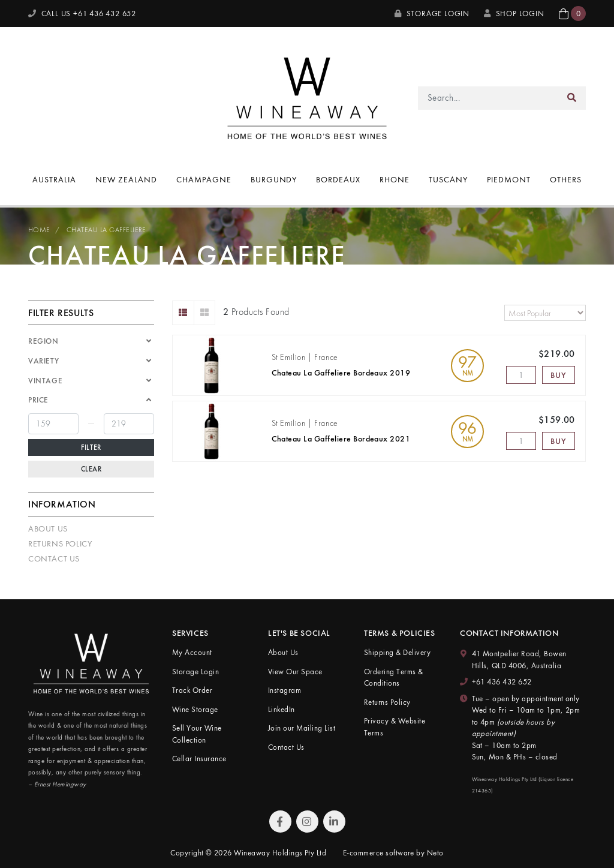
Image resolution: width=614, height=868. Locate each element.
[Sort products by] (545, 313)
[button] (572, 13)
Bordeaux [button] (338, 179)
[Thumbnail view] (205, 313)
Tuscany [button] (448, 179)
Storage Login (432, 13)
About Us (48, 528)
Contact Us (54, 558)
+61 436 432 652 (502, 682)
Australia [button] (54, 179)
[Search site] (572, 98)
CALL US (82, 13)
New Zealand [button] (126, 179)
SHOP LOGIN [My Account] (514, 13)
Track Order (192, 690)
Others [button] (566, 179)
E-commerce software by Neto (393, 853)
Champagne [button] (204, 179)
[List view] (183, 313)
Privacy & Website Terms (395, 727)
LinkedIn (282, 709)
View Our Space (295, 672)
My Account (192, 652)
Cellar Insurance (199, 759)
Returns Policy (60, 543)
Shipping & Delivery (397, 652)
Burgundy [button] (274, 179)
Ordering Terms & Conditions (394, 678)
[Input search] (488, 98)
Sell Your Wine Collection (197, 734)
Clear (91, 469)
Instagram (285, 690)
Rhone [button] (395, 179)
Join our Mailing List (302, 728)
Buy (558, 375)
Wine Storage (195, 709)
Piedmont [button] (509, 179)
